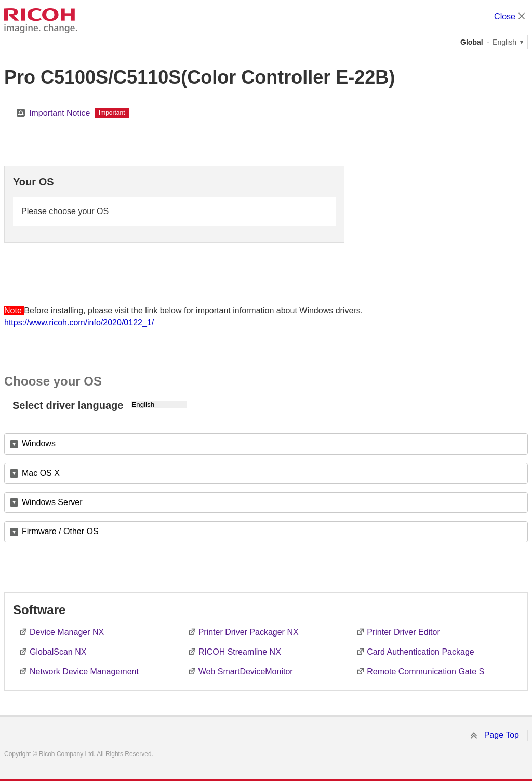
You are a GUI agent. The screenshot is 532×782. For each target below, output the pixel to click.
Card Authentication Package (420, 652)
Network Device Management (84, 672)
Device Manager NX (67, 632)
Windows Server (52, 502)
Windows (39, 443)
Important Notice (59, 113)
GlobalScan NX (58, 652)
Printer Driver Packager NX (249, 632)
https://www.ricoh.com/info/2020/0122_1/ (79, 322)
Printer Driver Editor (403, 632)
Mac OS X (41, 473)
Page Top (502, 735)
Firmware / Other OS (60, 531)
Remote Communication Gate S (425, 672)
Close (505, 16)
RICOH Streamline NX (240, 652)
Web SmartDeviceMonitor (246, 672)
